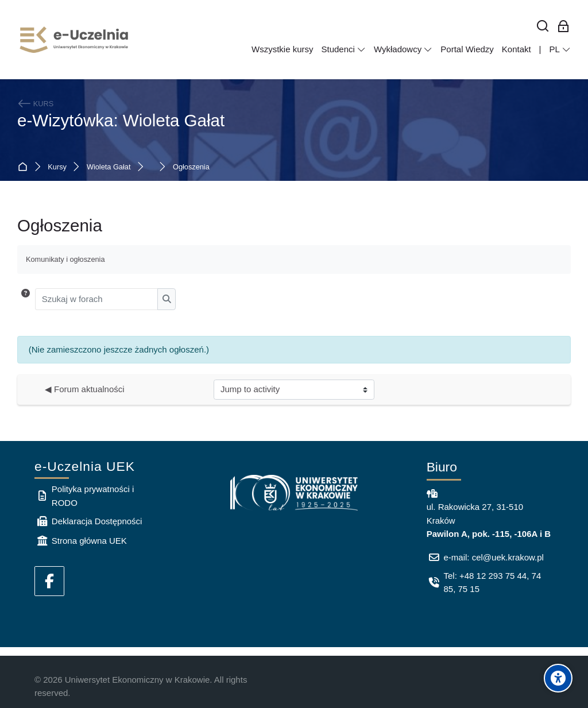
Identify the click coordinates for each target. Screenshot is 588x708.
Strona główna (25, 167)
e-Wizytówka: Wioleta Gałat (121, 120)
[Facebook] (49, 581)
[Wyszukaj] (543, 27)
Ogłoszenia (191, 167)
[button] (26, 299)
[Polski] (560, 49)
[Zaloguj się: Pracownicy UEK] (564, 27)
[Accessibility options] (558, 678)
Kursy (57, 167)
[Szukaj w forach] (97, 299)
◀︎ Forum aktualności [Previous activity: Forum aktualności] (85, 389)
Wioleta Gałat (109, 167)
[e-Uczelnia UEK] (75, 40)
